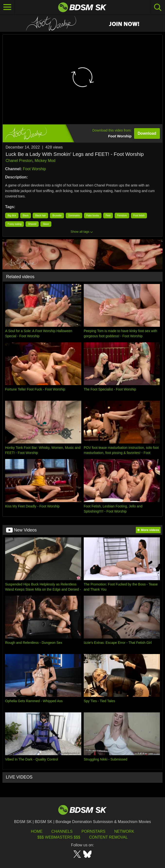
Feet (108, 216)
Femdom (122, 216)
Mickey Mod (45, 161)
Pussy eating (14, 224)
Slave (46, 224)
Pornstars (93, 831)
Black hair (40, 216)
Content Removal (108, 837)
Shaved (32, 224)
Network (124, 831)
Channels (62, 831)
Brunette (57, 216)
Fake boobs (93, 216)
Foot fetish (139, 216)
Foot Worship (34, 169)
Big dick (12, 216)
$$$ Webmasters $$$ (59, 837)
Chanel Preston (19, 161)
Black (26, 216)
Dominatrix (74, 216)
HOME (37, 831)
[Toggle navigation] (7, 7)
